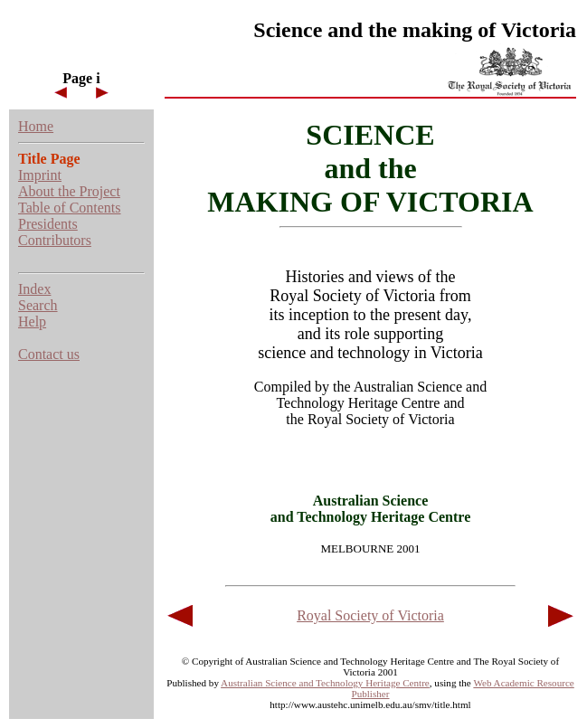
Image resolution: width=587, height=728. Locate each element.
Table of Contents (70, 208)
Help (32, 321)
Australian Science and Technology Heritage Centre (325, 683)
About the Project (69, 191)
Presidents (48, 224)
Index (34, 289)
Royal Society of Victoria (370, 615)
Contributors (55, 240)
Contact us (49, 354)
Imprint (40, 175)
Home (36, 126)
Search (38, 305)
